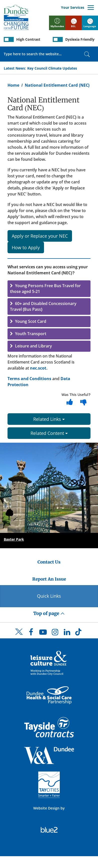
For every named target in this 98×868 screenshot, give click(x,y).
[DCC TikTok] (79, 633)
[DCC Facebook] (31, 633)
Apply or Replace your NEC (40, 236)
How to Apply (26, 247)
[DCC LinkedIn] (67, 633)
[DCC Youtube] (43, 633)
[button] (49, 289)
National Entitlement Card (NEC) (57, 85)
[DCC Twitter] (19, 636)
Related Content (49, 433)
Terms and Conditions (29, 379)
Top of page (49, 613)
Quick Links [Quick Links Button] (49, 596)
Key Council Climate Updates (52, 68)
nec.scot (38, 368)
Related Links (49, 419)
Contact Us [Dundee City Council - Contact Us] (49, 562)
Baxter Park (14, 539)
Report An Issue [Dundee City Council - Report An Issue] (49, 579)
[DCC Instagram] (55, 633)
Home (13, 85)
